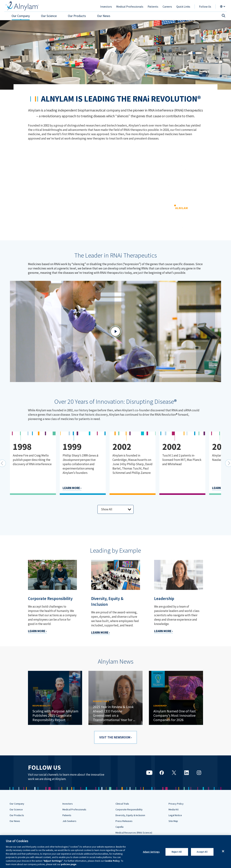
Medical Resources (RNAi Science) (134, 833)
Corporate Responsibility (129, 809)
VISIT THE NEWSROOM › (116, 737)
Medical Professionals (74, 809)
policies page (69, 864)
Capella (119, 827)
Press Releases (124, 821)
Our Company (17, 804)
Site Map (173, 821)
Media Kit (174, 809)
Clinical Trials (122, 804)
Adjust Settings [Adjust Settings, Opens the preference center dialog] (151, 852)
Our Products (17, 815)
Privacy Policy (176, 804)
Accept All (202, 852)
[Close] (223, 851)
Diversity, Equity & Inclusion (130, 815)
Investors (68, 804)
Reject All (177, 852)
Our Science (16, 809)
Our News (15, 821)
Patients (67, 815)
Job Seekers (69, 821)
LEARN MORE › (72, 488)
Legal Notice (175, 815)
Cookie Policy (112, 861)
